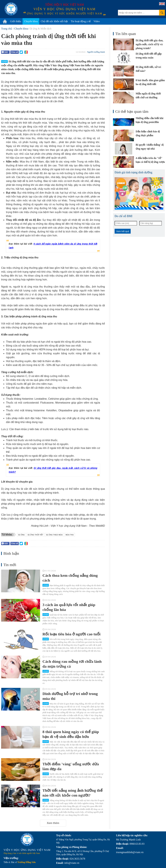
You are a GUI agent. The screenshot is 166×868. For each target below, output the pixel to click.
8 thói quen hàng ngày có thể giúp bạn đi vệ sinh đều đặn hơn (71, 734)
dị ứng (21, 535)
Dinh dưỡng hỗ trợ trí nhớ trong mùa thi (70, 696)
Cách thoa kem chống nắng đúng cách (70, 578)
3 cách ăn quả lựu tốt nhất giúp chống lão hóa (69, 607)
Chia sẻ (15, 52)
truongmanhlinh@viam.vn (130, 852)
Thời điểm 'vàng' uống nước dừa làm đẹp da (71, 766)
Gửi (5, 52)
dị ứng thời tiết (35, 535)
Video (97, 21)
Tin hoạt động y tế (81, 21)
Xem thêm (53, 823)
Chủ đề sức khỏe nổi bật (54, 21)
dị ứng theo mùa (54, 535)
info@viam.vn (72, 863)
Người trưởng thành (96, 52)
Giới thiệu (16, 21)
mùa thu (70, 535)
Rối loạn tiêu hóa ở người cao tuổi (71, 634)
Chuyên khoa (31, 21)
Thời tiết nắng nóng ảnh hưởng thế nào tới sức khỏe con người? (73, 793)
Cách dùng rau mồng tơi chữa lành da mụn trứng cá (72, 664)
